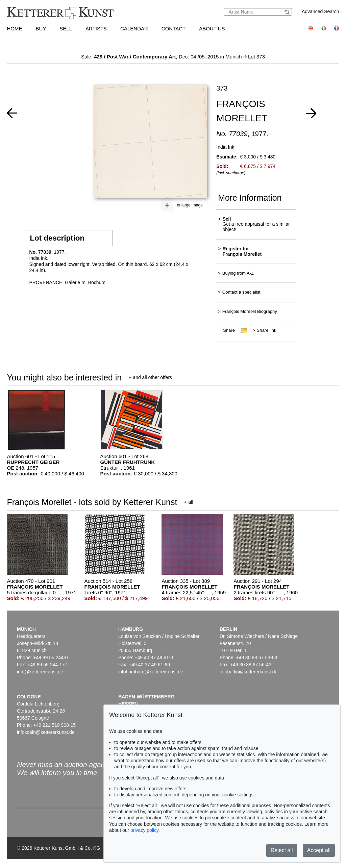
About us (212, 29)
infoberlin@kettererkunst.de (249, 672)
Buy (41, 29)
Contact (174, 29)
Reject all (282, 850)
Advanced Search (320, 11)
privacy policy (144, 830)
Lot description (57, 238)
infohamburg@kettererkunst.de (151, 672)
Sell (66, 29)
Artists (96, 29)
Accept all (319, 850)
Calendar (134, 29)
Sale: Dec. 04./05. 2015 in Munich (162, 57)
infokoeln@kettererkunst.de (46, 732)
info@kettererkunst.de (40, 672)
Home (14, 29)
